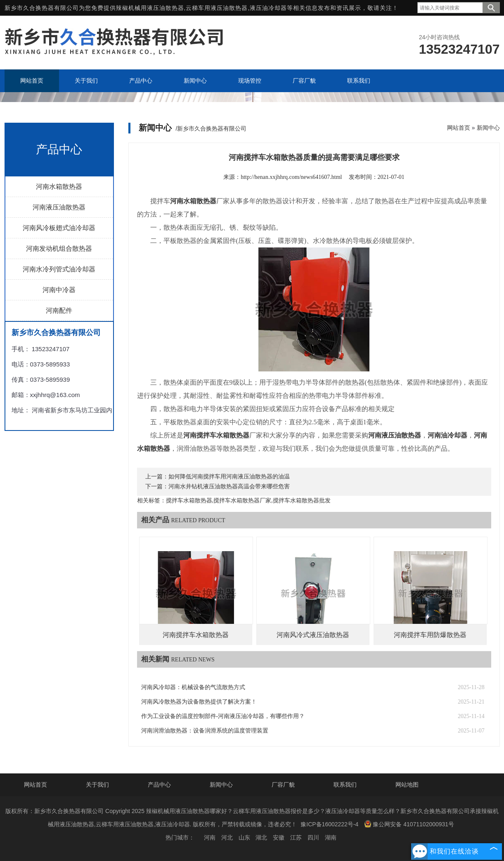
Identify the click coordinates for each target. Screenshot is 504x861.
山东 (244, 837)
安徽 (279, 837)
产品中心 (159, 785)
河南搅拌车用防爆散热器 (430, 635)
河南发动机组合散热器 (59, 249)
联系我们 (345, 785)
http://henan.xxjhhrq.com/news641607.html (291, 177)
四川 (313, 837)
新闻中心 (488, 128)
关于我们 (97, 785)
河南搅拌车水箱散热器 (196, 635)
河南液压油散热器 (59, 207)
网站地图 (407, 785)
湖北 (261, 837)
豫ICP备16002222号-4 (329, 824)
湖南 (331, 837)
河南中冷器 (59, 290)
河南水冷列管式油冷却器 (59, 269)
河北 (227, 837)
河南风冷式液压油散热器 (313, 635)
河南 (210, 837)
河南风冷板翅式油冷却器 (59, 228)
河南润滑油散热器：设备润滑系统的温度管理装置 (205, 731)
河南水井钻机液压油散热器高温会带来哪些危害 (229, 486)
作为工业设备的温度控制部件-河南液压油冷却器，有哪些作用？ (223, 716)
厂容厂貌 (283, 785)
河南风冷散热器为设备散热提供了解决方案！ (199, 702)
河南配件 (59, 310)
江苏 (296, 837)
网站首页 (459, 128)
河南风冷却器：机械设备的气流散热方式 (193, 687)
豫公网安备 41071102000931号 (409, 824)
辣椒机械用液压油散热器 (150, 8)
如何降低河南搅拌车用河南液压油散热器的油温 (229, 477)
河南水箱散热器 (59, 187)
